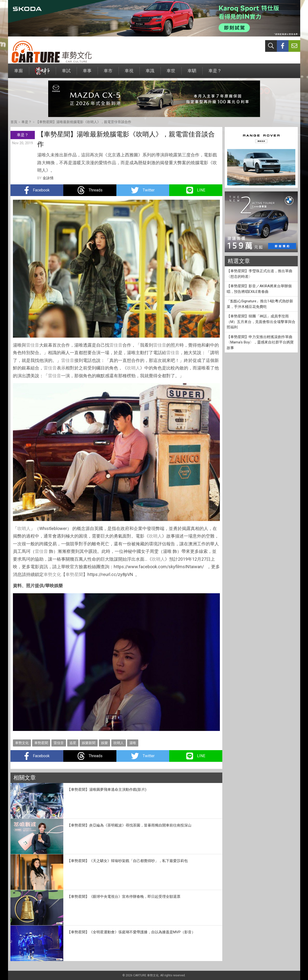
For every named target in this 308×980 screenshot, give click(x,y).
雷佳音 (33, 345)
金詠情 (48, 178)
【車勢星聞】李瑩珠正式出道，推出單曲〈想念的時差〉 (260, 274)
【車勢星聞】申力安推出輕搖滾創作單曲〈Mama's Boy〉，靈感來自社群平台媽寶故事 (260, 342)
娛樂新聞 (89, 743)
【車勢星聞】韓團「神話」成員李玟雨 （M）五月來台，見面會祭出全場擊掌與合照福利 (261, 322)
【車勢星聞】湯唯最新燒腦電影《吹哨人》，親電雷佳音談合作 (84, 122)
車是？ (215, 73)
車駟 (192, 73)
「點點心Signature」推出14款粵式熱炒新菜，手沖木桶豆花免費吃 (260, 304)
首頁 (14, 122)
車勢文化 (52, 574)
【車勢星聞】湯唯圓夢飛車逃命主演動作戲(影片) (107, 790)
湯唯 (133, 743)
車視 (129, 73)
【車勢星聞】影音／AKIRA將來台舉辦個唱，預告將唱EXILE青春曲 (259, 289)
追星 (73, 743)
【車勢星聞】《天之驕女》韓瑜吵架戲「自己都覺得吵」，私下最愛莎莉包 (127, 861)
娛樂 (104, 743)
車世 (171, 73)
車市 (108, 73)
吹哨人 (133, 368)
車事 (87, 73)
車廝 (19, 73)
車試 (66, 73)
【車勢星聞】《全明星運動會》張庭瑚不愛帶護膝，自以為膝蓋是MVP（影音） (131, 932)
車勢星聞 (74, 574)
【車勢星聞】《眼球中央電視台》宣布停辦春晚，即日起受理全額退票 (124, 897)
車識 (150, 73)
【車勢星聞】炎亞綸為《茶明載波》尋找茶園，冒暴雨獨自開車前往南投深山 (129, 825)
